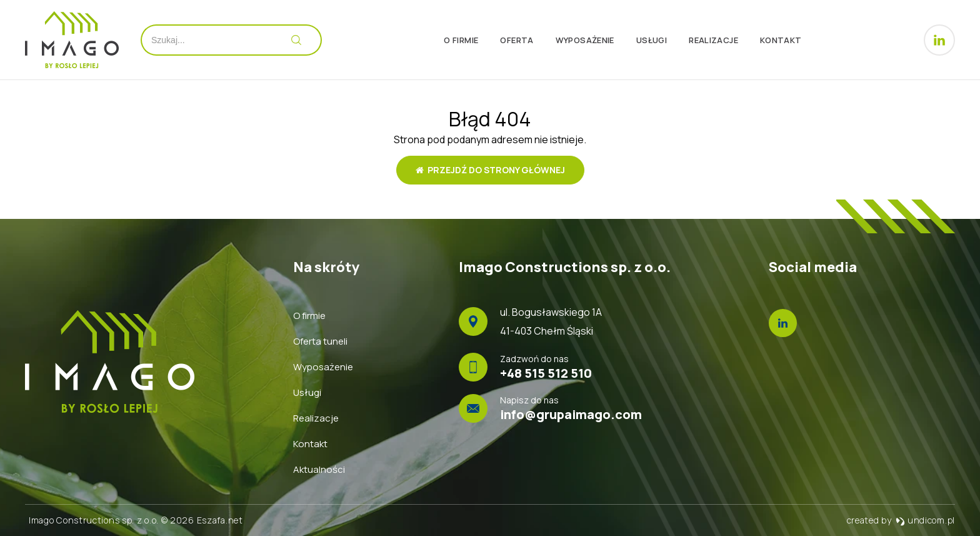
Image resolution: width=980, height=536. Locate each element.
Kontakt (781, 40)
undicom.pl (925, 520)
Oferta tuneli (320, 341)
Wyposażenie (585, 40)
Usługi (652, 40)
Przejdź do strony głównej (490, 170)
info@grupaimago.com (571, 414)
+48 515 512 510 (546, 373)
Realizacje (713, 40)
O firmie (461, 40)
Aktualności (319, 469)
